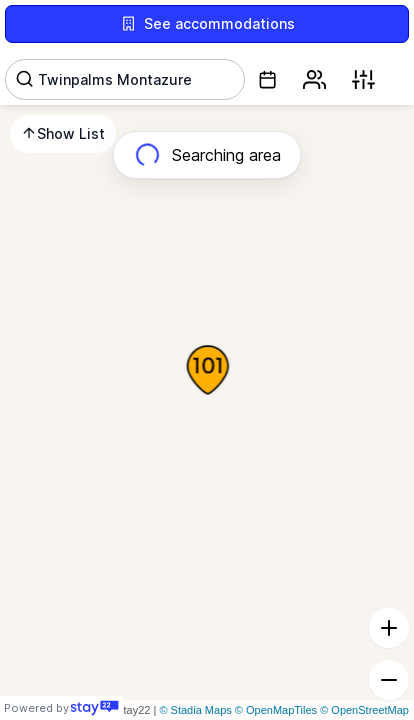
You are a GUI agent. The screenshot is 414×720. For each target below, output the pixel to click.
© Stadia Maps (195, 710)
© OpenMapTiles (276, 710)
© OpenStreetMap (364, 710)
